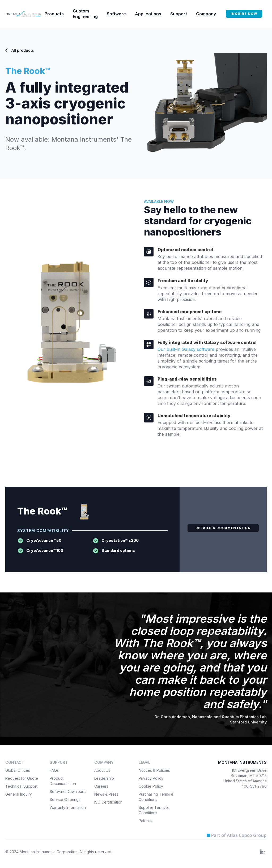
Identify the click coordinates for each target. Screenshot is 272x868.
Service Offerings (65, 799)
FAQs (54, 770)
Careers (101, 786)
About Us (102, 770)
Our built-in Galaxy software (186, 349)
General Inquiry (19, 794)
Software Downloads (68, 791)
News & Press (106, 794)
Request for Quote (22, 778)
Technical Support (21, 786)
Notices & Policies (154, 770)
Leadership (104, 778)
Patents (145, 821)
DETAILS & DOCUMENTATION (223, 528)
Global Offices (18, 770)
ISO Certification (108, 802)
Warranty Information (68, 807)
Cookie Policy (151, 786)
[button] (54, 14)
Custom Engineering (85, 14)
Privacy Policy (151, 778)
